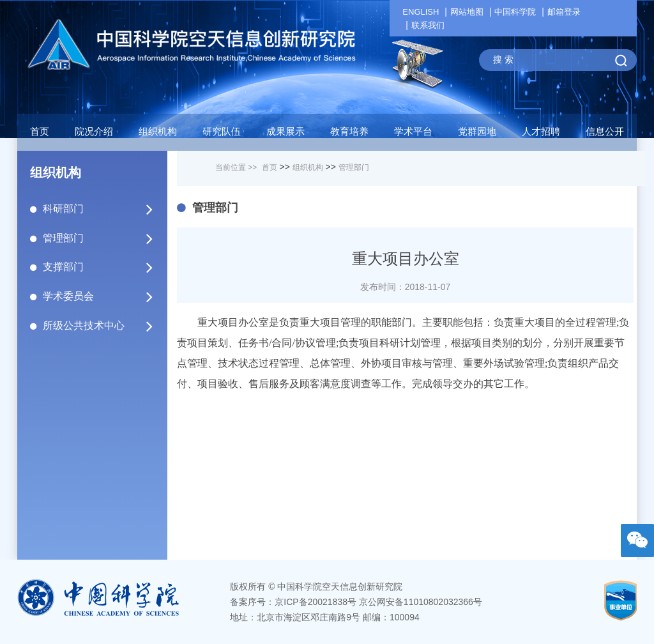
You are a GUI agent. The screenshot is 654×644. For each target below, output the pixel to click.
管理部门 (99, 238)
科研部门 (99, 209)
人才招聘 (541, 131)
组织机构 (308, 167)
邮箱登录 (564, 12)
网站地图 (467, 12)
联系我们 (428, 25)
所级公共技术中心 (99, 326)
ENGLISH (421, 12)
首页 (40, 131)
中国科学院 (515, 12)
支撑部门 (99, 267)
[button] (222, 135)
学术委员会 (99, 296)
